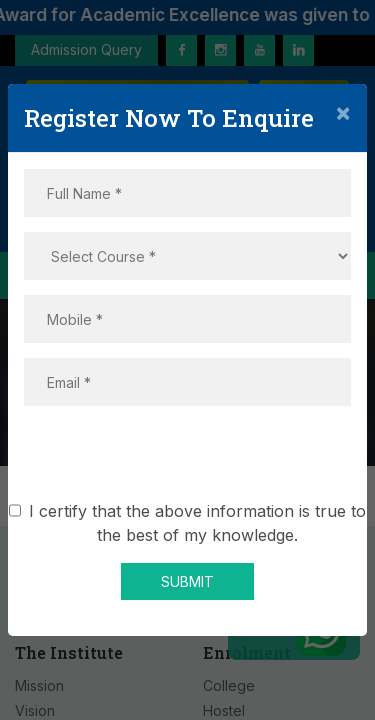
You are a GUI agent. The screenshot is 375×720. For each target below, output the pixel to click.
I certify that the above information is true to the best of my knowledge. (197, 523)
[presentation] (188, 460)
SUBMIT (187, 581)
